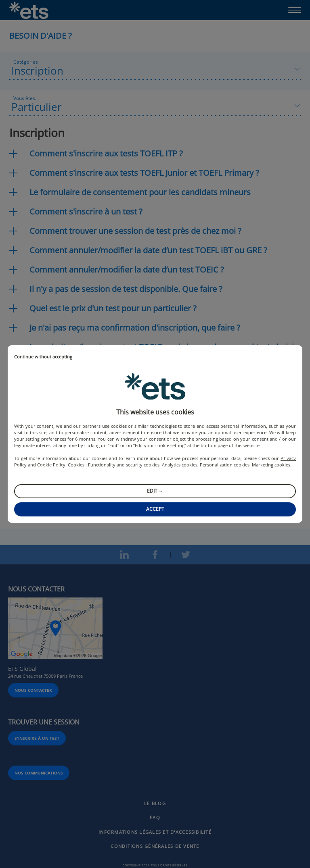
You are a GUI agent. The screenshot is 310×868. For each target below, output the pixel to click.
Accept (155, 509)
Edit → (155, 491)
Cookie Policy (51, 465)
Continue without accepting (43, 357)
